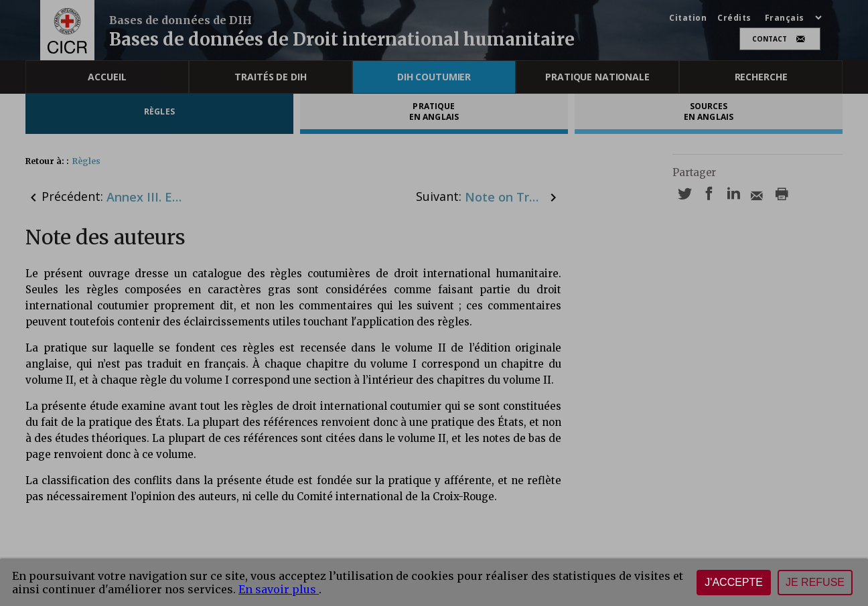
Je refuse (815, 582)
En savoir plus (279, 589)
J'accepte (734, 582)
